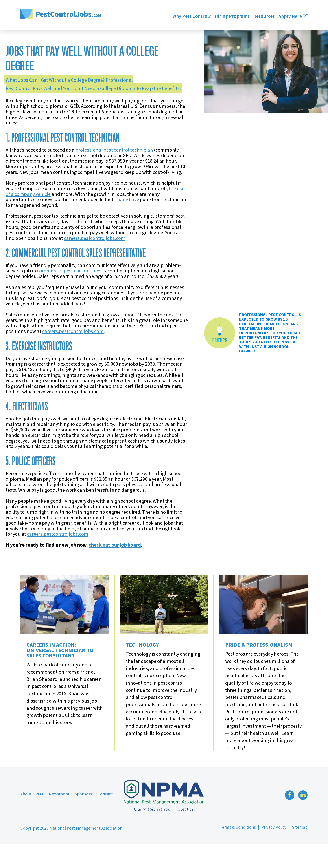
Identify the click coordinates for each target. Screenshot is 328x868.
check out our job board (115, 545)
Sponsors (83, 794)
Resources (264, 17)
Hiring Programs (232, 17)
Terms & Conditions (238, 827)
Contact (105, 794)
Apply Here (293, 17)
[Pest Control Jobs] (61, 15)
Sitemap (300, 827)
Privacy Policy (274, 827)
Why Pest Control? (192, 17)
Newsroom (59, 794)
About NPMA (32, 794)
